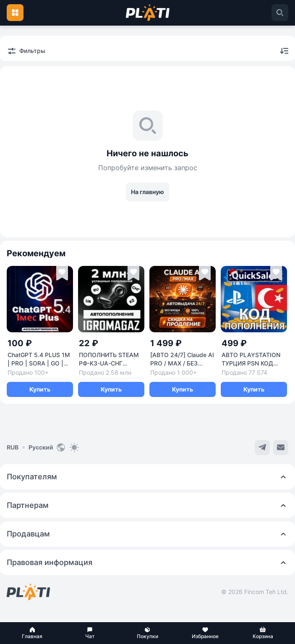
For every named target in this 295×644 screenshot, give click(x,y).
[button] (32, 633)
